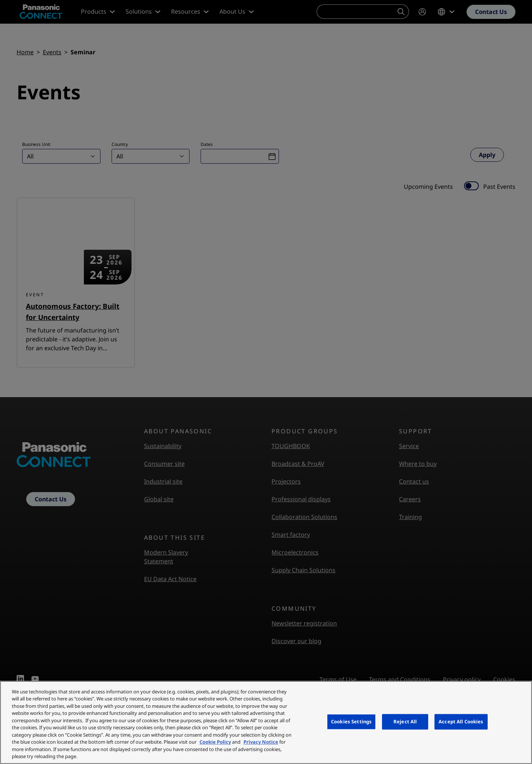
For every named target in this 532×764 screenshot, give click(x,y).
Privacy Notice (261, 742)
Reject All (405, 722)
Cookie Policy (215, 742)
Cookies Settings (351, 722)
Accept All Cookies (461, 722)
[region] (266, 722)
